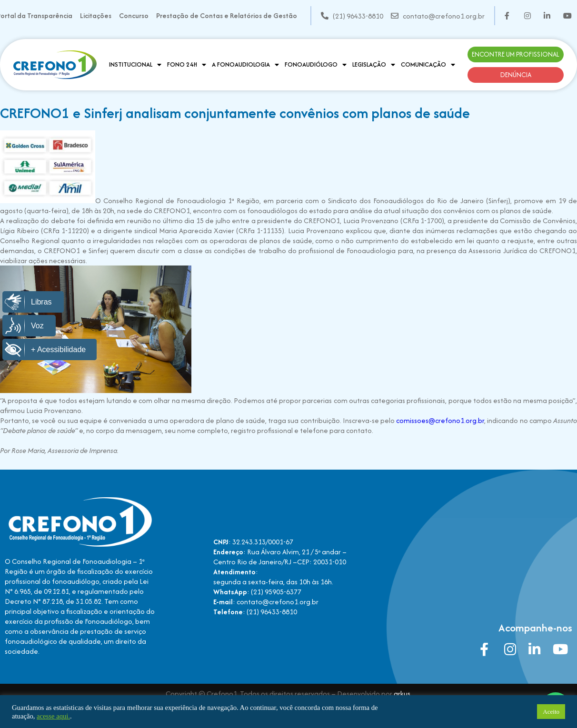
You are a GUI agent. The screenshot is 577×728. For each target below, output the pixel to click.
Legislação (374, 65)
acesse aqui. (53, 716)
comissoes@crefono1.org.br (440, 420)
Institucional (135, 65)
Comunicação (428, 65)
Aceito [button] (551, 712)
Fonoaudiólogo (316, 65)
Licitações (96, 15)
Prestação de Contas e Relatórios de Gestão (227, 15)
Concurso (134, 15)
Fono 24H (187, 65)
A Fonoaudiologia (245, 65)
